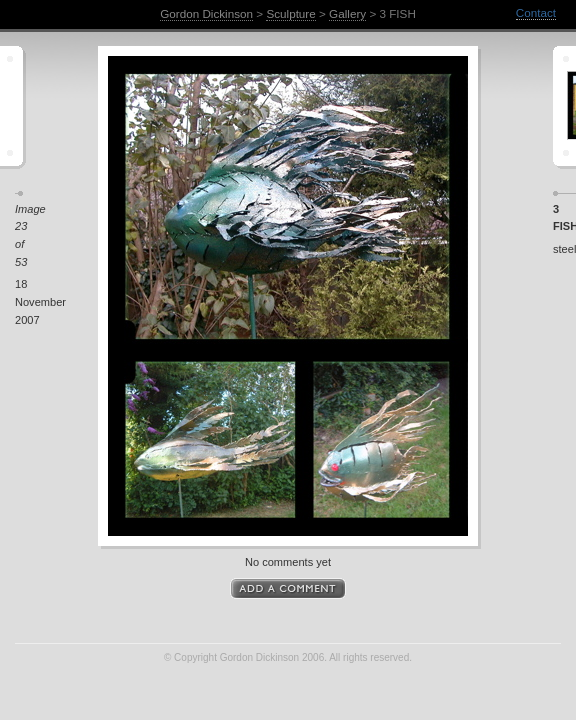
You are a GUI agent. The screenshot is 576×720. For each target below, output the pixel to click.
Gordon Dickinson (206, 13)
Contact (536, 12)
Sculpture (290, 13)
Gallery (347, 13)
